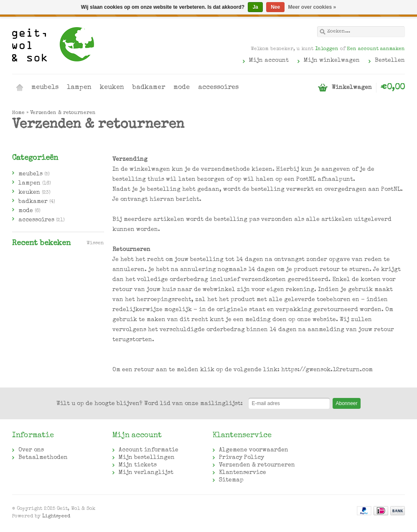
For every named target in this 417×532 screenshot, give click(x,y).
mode (182, 88)
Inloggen (327, 49)
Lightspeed (56, 517)
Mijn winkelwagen (332, 61)
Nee (275, 7)
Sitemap (231, 480)
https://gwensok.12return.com (327, 370)
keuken (112, 88)
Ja (255, 7)
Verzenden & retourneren (63, 113)
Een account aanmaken (376, 49)
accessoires (218, 88)
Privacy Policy (242, 458)
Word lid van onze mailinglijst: (150, 404)
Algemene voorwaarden (254, 450)
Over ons (31, 450)
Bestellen (390, 61)
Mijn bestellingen (147, 458)
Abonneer (346, 403)
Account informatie (149, 450)
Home (20, 88)
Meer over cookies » (312, 7)
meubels (45, 88)
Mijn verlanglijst (146, 473)
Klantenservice (243, 473)
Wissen (95, 243)
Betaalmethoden (43, 458)
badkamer (149, 88)
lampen (79, 88)
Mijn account (269, 61)
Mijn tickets (138, 465)
